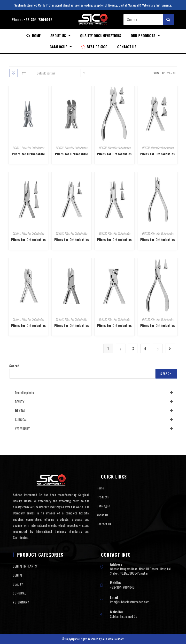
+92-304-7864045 (38, 19)
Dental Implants (95, 393)
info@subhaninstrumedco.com (130, 602)
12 (163, 73)
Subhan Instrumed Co (124, 616)
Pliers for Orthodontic (28, 154)
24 (169, 73)
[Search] (169, 20)
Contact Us (127, 47)
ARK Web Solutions (113, 639)
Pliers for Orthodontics (114, 154)
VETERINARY (95, 429)
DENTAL (17, 148)
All (175, 73)
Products (103, 497)
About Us (60, 36)
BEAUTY (95, 402)
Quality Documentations (101, 35)
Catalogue (61, 47)
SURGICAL (95, 420)
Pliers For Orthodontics (33, 148)
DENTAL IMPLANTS (25, 566)
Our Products (145, 36)
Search (14, 366)
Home (100, 488)
